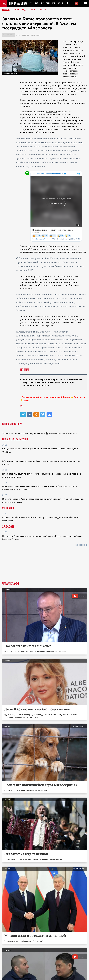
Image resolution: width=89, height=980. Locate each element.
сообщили (52, 112)
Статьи (16, 10)
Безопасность (36, 35)
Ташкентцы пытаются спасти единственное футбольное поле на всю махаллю (40, 433)
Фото (33, 10)
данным (28, 91)
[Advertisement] (44, 565)
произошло (67, 82)
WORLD (61, 3)
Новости (6, 10)
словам (27, 126)
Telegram (79, 397)
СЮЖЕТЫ (42, 10)
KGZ (37, 3)
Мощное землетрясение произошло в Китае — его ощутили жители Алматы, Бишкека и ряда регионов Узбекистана (53, 382)
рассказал (25, 322)
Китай (18, 35)
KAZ (31, 3)
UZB (54, 3)
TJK (42, 3)
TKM (48, 3)
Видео (25, 10)
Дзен (26, 400)
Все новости (81, 545)
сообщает (68, 65)
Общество (26, 35)
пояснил (60, 249)
